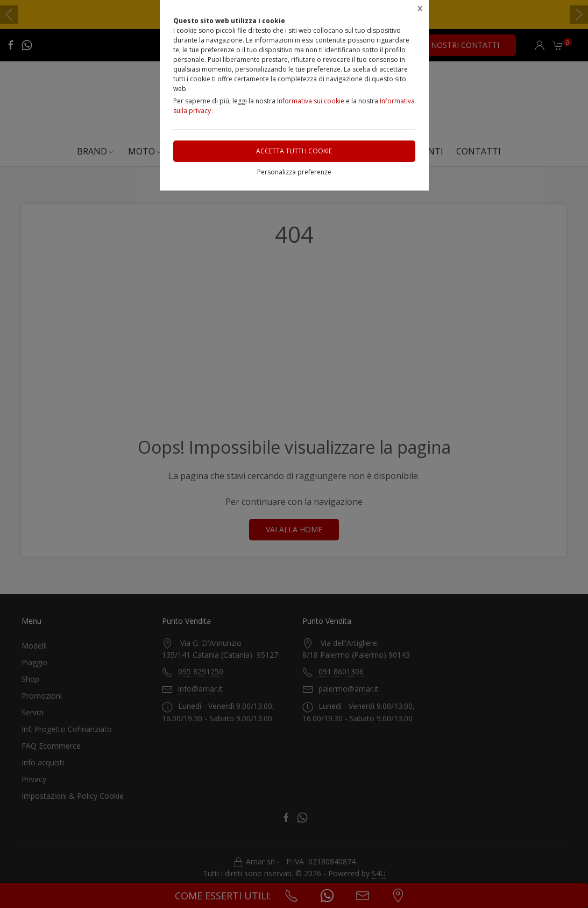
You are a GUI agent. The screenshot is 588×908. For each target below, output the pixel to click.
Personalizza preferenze (294, 172)
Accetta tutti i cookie (294, 151)
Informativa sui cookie (311, 101)
